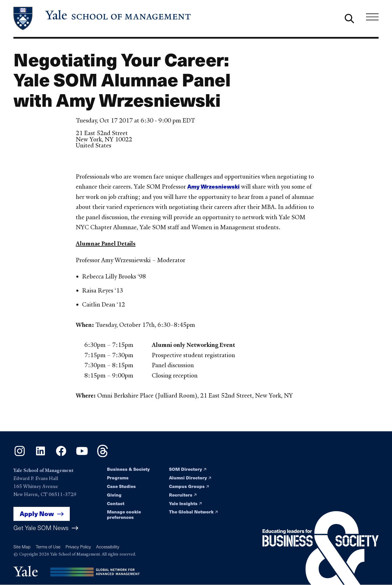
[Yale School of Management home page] (103, 18)
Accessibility (108, 547)
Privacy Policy (78, 547)
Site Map (22, 547)
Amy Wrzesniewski (213, 187)
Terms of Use (48, 547)
